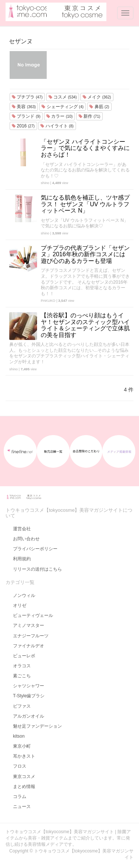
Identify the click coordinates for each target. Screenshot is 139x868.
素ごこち (22, 676)
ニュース (22, 807)
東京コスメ (24, 777)
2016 (23, 126)
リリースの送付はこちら (37, 569)
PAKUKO (48, 301)
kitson (19, 736)
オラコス (22, 666)
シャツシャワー (29, 686)
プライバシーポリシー (35, 549)
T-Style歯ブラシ (29, 696)
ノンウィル (24, 595)
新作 (90, 116)
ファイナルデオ (29, 646)
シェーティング (62, 107)
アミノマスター (29, 625)
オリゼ (20, 605)
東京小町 (22, 746)
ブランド (26, 116)
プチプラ (27, 97)
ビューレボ (24, 656)
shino (45, 183)
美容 (24, 107)
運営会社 (22, 529)
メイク (97, 97)
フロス (20, 766)
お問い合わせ (26, 539)
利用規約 (22, 559)
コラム (20, 797)
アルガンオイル (29, 716)
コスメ (63, 97)
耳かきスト (24, 756)
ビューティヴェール (33, 615)
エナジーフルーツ (31, 636)
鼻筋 (99, 107)
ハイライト (57, 126)
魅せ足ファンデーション (37, 726)
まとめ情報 (24, 787)
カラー (59, 116)
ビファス (22, 706)
